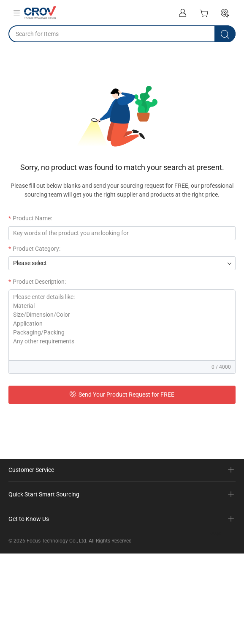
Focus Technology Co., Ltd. (57, 541)
